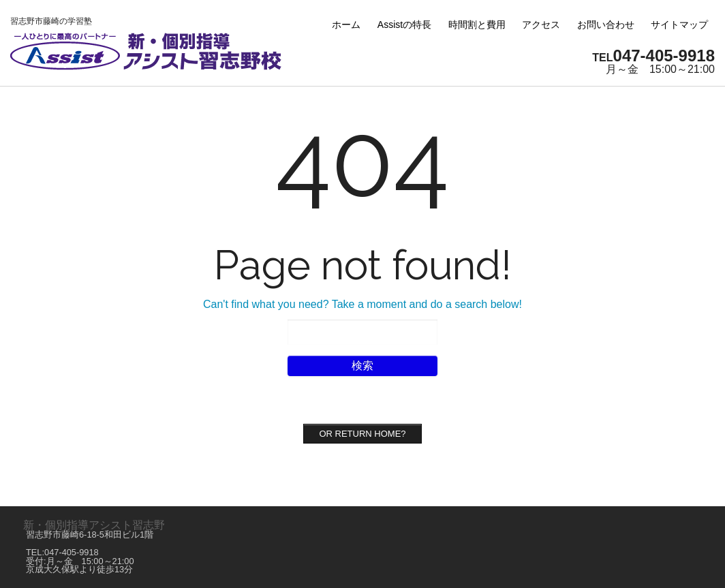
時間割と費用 (477, 25)
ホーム (346, 25)
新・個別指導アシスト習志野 (94, 525)
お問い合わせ (606, 25)
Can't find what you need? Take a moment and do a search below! (362, 304)
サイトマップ (679, 25)
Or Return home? (362, 434)
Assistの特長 (404, 25)
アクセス (541, 25)
